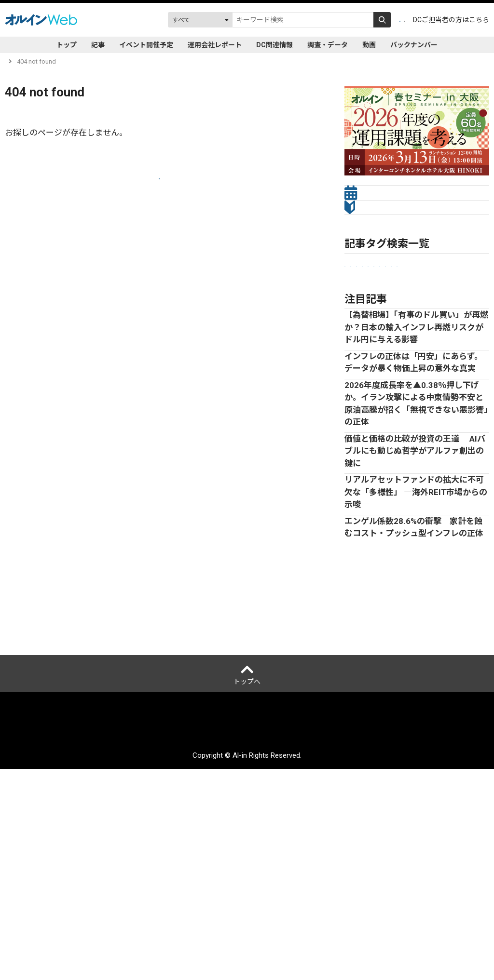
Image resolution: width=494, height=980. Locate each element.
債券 (434, 345)
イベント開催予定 (146, 45)
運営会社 (72, 940)
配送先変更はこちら (445, 940)
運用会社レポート (215, 45)
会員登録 (342, 20)
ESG (354, 345)
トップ (67, 45)
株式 (459, 345)
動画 (369, 45)
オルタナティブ (394, 345)
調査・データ (328, 45)
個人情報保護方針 (121, 940)
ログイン (385, 20)
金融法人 (441, 313)
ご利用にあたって (182, 940)
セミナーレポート (373, 329)
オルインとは (31, 940)
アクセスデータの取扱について (264, 940)
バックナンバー (414, 45)
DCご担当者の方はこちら (451, 20)
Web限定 (361, 361)
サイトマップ (339, 940)
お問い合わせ (387, 940)
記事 (98, 45)
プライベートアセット (442, 329)
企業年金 (361, 313)
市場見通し (401, 313)
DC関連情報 (274, 45)
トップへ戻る (159, 189)
